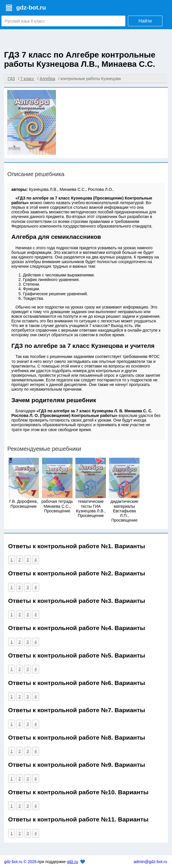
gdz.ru (72, 862)
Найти (145, 21)
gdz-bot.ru (31, 7)
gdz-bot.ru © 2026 (20, 862)
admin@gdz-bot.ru (150, 862)
